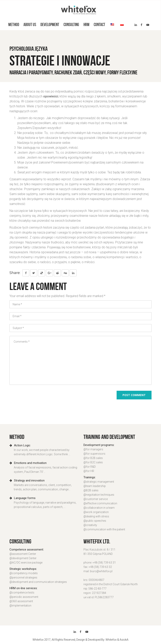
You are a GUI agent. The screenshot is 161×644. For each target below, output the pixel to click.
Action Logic (20, 445)
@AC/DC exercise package (26, 563)
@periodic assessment (24, 597)
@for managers (93, 449)
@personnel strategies (23, 578)
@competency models (24, 573)
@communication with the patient (104, 529)
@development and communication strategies (38, 582)
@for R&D (90, 467)
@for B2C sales (93, 462)
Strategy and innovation (27, 480)
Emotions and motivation (28, 463)
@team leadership (95, 486)
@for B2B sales (93, 458)
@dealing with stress (96, 516)
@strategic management (99, 482)
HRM (86, 24)
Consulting (71, 24)
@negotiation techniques (99, 495)
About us (30, 24)
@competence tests (22, 593)
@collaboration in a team (99, 508)
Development (50, 24)
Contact (99, 24)
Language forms (22, 498)
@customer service (96, 499)
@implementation (20, 606)
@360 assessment (21, 601)
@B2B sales (91, 490)
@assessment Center (23, 554)
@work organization (96, 512)
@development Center (23, 558)
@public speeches (95, 521)
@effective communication (100, 503)
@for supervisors (94, 454)
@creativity (90, 525)
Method (14, 24)
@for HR (89, 471)
